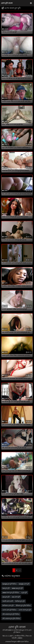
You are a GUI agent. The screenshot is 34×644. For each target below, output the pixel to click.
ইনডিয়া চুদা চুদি (20, 601)
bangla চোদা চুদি (24, 584)
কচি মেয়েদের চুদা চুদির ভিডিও (11, 618)
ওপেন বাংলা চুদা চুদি (25, 610)
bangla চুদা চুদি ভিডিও (10, 584)
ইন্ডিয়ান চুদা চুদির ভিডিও (23, 605)
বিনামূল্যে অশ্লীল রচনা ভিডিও (20, 642)
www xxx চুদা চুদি (17, 588)
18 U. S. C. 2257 (8, 636)
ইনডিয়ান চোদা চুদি (8, 605)
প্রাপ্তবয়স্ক (8, 642)
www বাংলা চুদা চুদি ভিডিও (11, 593)
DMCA (20, 638)
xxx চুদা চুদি (6, 597)
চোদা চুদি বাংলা (7, 3)
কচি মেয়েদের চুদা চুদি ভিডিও (11, 614)
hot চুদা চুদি (6, 588)
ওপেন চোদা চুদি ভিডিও (9, 610)
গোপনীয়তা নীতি (19, 636)
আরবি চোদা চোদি (8, 601)
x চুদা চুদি (24, 593)
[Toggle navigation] (31, 3)
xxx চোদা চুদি (16, 597)
